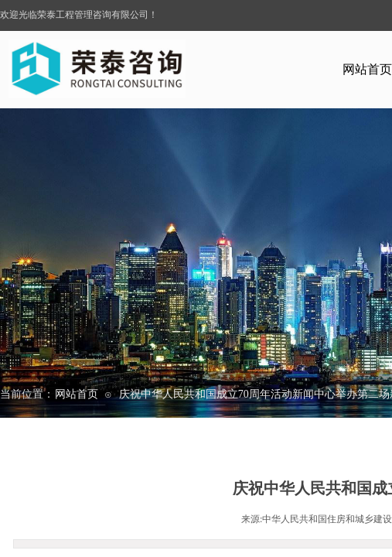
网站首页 (77, 394)
